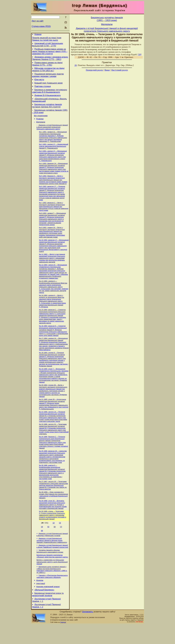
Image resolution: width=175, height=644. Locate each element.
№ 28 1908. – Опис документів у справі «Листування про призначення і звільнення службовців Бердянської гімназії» (53, 509)
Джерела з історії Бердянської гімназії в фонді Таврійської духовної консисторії (52, 562)
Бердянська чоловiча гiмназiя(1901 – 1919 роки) (107, 19)
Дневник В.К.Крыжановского (48, 100)
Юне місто (39, 83)
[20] (140, 54)
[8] (42, 546)
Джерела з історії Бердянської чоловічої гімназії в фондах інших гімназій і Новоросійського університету (52, 556)
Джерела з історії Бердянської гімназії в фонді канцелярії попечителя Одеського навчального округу (52, 134)
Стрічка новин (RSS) (41, 26)
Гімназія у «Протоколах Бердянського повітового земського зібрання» (52, 593)
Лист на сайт (38, 21)
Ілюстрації (41, 601)
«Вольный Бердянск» (44, 608)
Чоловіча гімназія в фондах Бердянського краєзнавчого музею (50, 567)
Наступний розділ (120, 70)
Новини (38, 35)
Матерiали (41, 129)
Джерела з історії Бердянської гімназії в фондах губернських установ (52, 550)
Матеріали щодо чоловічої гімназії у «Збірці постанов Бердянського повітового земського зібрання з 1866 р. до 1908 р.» (52, 586)
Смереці (63, 642)
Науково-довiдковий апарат (48, 605)
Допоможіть (88, 631)
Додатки (40, 598)
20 (76, 65)
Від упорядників (41, 122)
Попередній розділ (94, 70)
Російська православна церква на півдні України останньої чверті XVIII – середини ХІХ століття (50, 53)
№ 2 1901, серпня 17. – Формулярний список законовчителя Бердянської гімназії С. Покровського (54, 154)
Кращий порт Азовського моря (48, 87)
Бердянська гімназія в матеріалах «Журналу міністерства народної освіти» (52, 572)
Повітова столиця (43, 91)
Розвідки (40, 126)
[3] (60, 538)
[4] (42, 542)
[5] (48, 542)
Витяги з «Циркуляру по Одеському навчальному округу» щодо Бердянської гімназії (52, 578)
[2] (54, 538)
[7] (61, 542)
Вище (107, 70)
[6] (55, 542)
